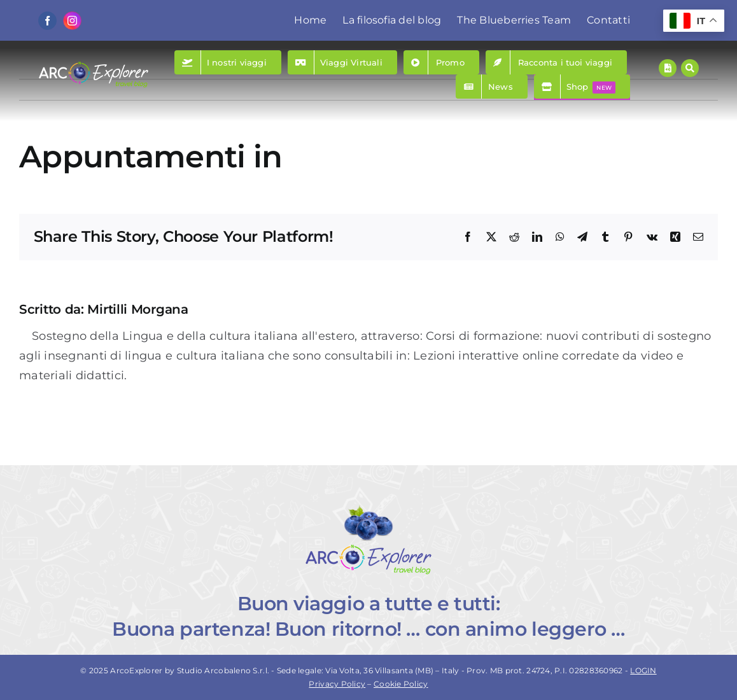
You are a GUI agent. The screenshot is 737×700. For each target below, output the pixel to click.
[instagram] (72, 21)
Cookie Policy (401, 684)
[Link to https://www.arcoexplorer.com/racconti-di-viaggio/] (668, 68)
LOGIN (643, 670)
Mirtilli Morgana (137, 309)
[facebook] (47, 21)
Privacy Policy (337, 684)
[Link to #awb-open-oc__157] (690, 68)
